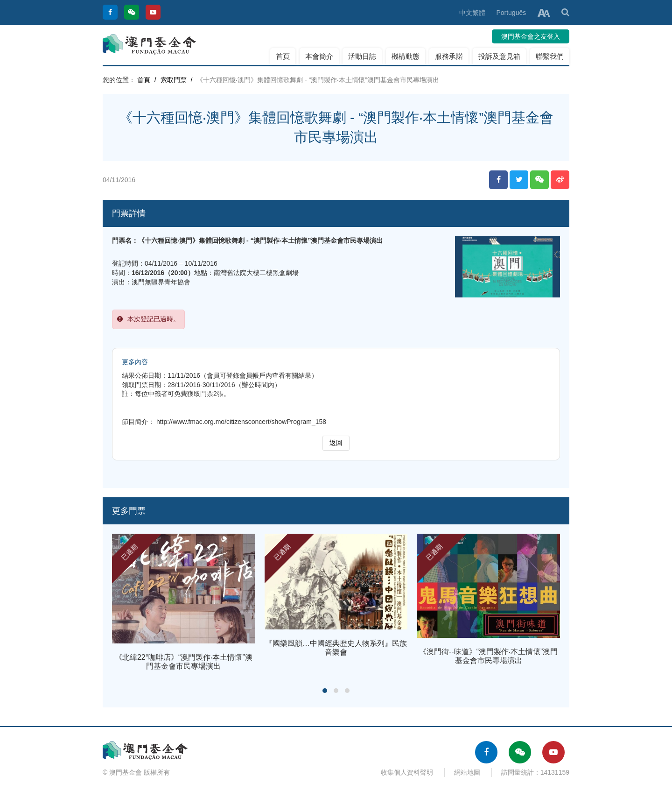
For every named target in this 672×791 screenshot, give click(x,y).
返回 (336, 443)
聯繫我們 (550, 56)
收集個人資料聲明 (407, 772)
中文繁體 (472, 13)
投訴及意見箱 (499, 56)
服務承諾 (449, 56)
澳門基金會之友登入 (531, 36)
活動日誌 (362, 56)
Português (511, 13)
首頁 (283, 56)
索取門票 (174, 80)
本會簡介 (319, 56)
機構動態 (406, 56)
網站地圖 (467, 772)
